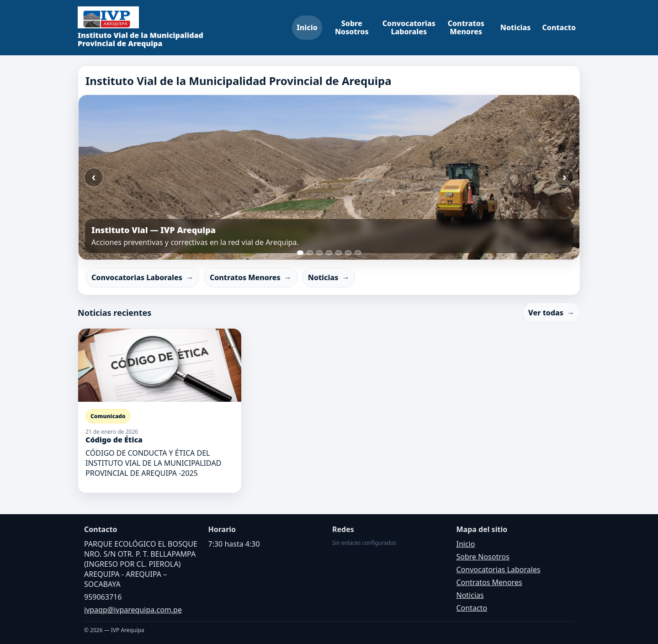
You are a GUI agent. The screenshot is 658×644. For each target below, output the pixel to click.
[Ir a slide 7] (358, 253)
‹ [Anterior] (94, 177)
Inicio (307, 27)
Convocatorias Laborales (409, 27)
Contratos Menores (466, 27)
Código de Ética (114, 440)
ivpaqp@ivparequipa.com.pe (133, 610)
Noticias (516, 27)
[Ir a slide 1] (300, 253)
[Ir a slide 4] (329, 253)
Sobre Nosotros (352, 27)
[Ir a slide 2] (310, 253)
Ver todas (551, 313)
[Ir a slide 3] (319, 253)
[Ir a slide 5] (339, 253)
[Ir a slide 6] (348, 253)
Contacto (559, 27)
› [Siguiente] (565, 177)
